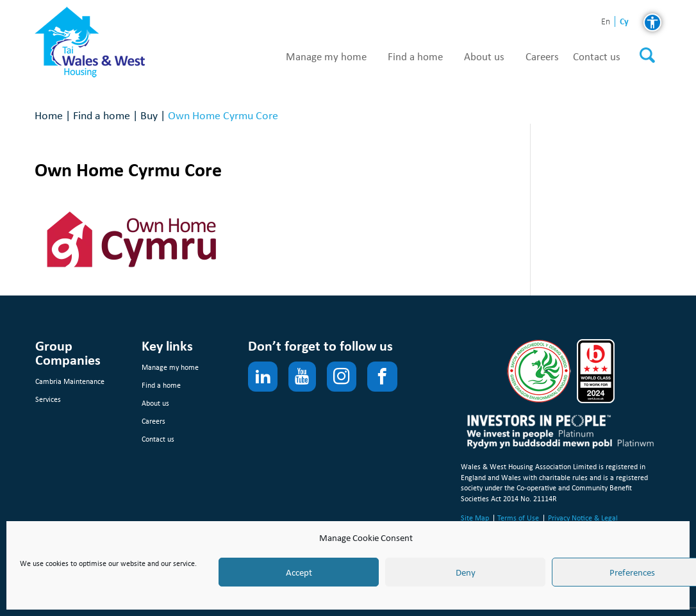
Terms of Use (518, 518)
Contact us (597, 57)
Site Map (475, 518)
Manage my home (326, 57)
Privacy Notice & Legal (583, 518)
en (606, 22)
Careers (542, 57)
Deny (466, 572)
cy (624, 21)
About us (484, 57)
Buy (149, 115)
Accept (299, 572)
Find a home (415, 57)
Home (49, 115)
